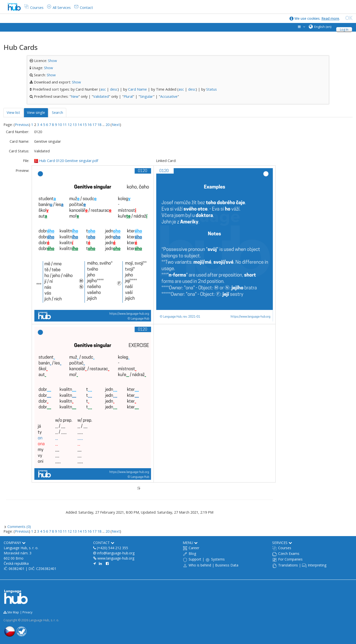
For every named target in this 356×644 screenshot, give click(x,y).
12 (70, 125)
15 (85, 125)
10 (60, 125)
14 (80, 125)
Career (194, 548)
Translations (288, 565)
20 (108, 125)
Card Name (137, 89)
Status (211, 89)
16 (89, 125)
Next (116, 125)
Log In (344, 30)
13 (75, 125)
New (75, 96)
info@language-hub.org (116, 553)
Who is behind (200, 565)
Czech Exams (289, 553)
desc (114, 89)
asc (103, 89)
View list (13, 112)
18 (99, 125)
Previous (22, 125)
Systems (218, 559)
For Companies (290, 559)
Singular (146, 96)
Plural (128, 96)
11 (65, 125)
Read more (330, 18)
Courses (285, 548)
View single (36, 112)
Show (52, 61)
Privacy (27, 612)
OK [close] (349, 18)
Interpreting (317, 565)
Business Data (227, 565)
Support (195, 559)
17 (94, 125)
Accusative (169, 96)
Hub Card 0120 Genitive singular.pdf (69, 161)
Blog (192, 553)
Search (57, 112)
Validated (101, 96)
